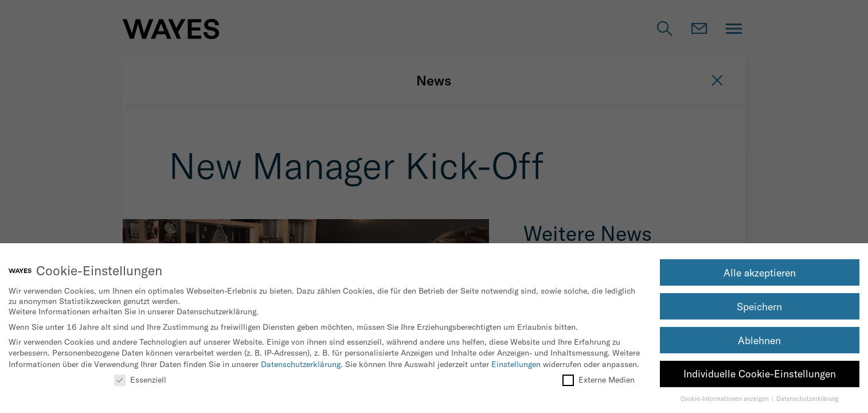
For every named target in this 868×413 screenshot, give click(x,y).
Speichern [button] (759, 307)
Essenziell (140, 380)
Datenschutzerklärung (301, 364)
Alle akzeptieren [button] (760, 273)
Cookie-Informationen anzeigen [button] (726, 399)
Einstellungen (516, 364)
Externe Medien (599, 380)
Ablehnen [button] (759, 340)
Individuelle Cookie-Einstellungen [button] (760, 374)
